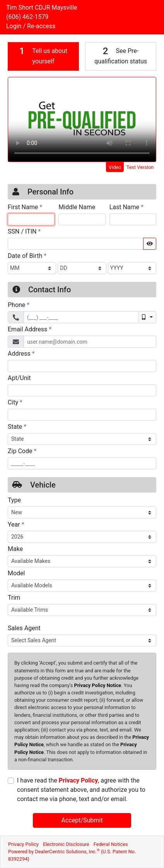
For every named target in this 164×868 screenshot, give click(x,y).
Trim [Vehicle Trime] (14, 598)
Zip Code (22, 451)
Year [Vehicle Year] (16, 524)
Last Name (126, 207)
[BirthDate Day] (82, 268)
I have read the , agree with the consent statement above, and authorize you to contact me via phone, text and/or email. (81, 790)
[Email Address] (90, 342)
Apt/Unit (19, 378)
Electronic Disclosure (66, 844)
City (15, 402)
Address (21, 353)
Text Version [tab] (140, 167)
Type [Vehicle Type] (14, 500)
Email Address (30, 329)
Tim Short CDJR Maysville (42, 8)
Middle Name (77, 207)
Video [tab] (115, 167)
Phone (19, 305)
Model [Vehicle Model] (16, 573)
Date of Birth (27, 256)
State (17, 426)
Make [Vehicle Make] (15, 549)
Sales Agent (24, 628)
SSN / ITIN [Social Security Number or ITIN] (24, 231)
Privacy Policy (78, 780)
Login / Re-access (31, 26)
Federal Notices (111, 844)
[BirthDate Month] (32, 268)
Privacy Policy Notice (97, 685)
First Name (25, 207)
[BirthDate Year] (132, 268)
